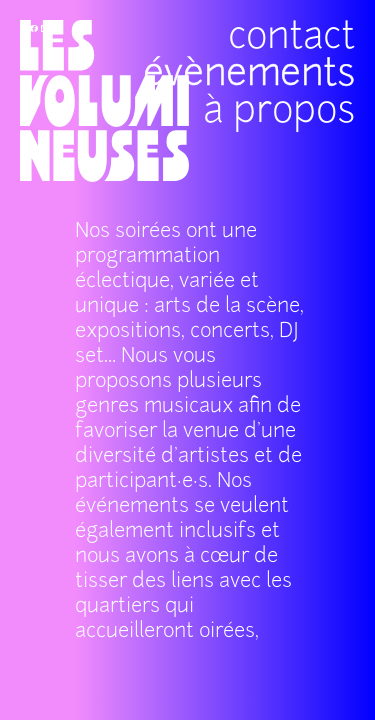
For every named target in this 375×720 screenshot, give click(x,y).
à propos (268, 65)
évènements (288, 93)
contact (260, 121)
